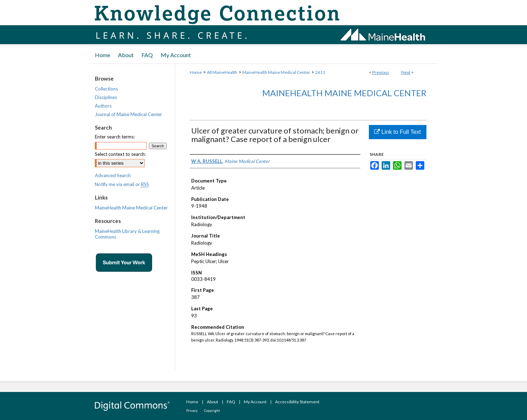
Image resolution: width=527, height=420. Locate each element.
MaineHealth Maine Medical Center (276, 72)
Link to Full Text (397, 132)
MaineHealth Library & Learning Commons (127, 234)
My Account (255, 402)
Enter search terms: (115, 137)
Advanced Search (113, 175)
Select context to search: (120, 154)
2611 (320, 72)
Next (406, 72)
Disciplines (106, 97)
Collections (106, 89)
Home (196, 72)
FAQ (231, 402)
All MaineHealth (222, 72)
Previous (381, 72)
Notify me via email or (122, 184)
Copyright (212, 410)
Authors (103, 106)
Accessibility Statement (297, 402)
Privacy (192, 410)
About (213, 402)
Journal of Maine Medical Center (128, 114)
